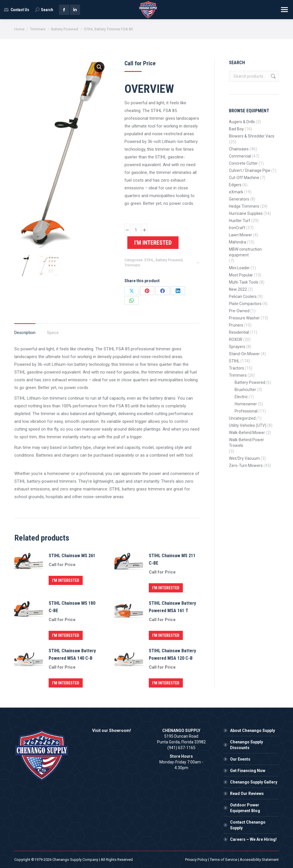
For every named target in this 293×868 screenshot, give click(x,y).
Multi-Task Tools (244, 282)
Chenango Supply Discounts (247, 745)
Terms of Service (223, 860)
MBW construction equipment (245, 252)
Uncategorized (242, 418)
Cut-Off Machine (244, 178)
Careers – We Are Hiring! (253, 839)
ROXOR (236, 339)
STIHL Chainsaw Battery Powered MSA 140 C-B (72, 654)
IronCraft (237, 228)
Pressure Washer (244, 318)
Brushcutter (245, 390)
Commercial (240, 156)
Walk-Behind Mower (247, 433)
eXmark (236, 192)
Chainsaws (239, 149)
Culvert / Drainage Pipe (250, 170)
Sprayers (237, 347)
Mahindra (237, 242)
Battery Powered (169, 260)
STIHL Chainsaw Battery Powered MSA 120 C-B (172, 654)
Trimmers (132, 265)
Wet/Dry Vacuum (244, 458)
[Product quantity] (136, 230)
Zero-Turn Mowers (246, 466)
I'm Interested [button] (66, 580)
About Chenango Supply (253, 730)
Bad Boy (236, 129)
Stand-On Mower (244, 354)
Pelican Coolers (243, 296)
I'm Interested (153, 243)
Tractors (236, 368)
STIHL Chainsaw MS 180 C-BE (72, 607)
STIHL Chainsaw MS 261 (72, 556)
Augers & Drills (242, 122)
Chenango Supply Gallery (254, 782)
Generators (239, 199)
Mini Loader (239, 268)
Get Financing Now (248, 771)
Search (273, 76)
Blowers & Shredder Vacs (252, 136)
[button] (99, 67)
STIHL (149, 260)
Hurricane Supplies (246, 213)
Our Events (240, 759)
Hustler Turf (240, 221)
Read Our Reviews (247, 794)
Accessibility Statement (259, 860)
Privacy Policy (196, 860)
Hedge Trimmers (244, 206)
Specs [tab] (53, 333)
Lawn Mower (240, 235)
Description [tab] (25, 333)
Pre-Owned (239, 311)
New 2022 (238, 289)
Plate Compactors (245, 304)
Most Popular (241, 275)
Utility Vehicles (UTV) (248, 425)
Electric (241, 397)
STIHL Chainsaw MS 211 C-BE (172, 559)
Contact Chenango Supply (248, 825)
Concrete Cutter (243, 163)
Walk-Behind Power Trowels (247, 443)
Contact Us (16, 10)
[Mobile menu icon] (284, 10)
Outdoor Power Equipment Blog (245, 808)
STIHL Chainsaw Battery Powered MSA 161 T (172, 607)
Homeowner (246, 404)
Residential (239, 332)
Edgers (235, 185)
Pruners (236, 325)
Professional (246, 411)
